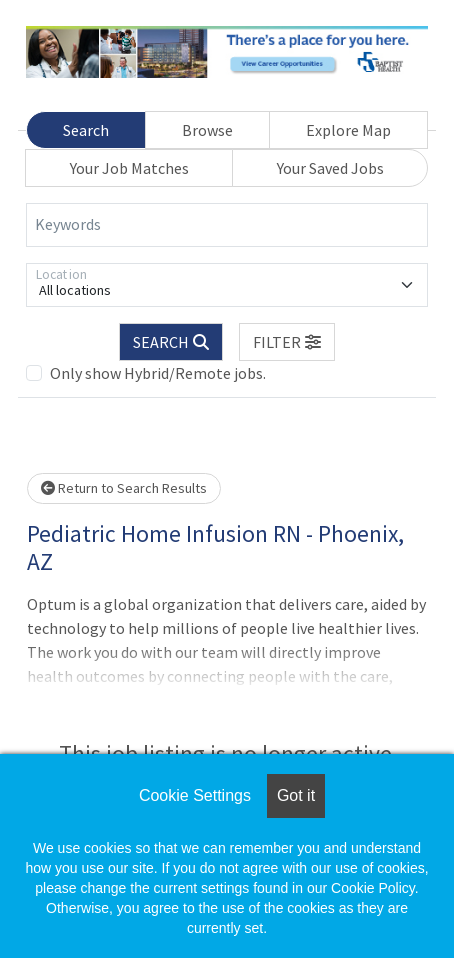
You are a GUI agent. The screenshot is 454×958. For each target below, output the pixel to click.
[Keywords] (227, 225)
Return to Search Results (124, 488)
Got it (296, 795)
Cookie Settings (195, 795)
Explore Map (348, 130)
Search (86, 130)
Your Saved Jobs (330, 168)
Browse (207, 130)
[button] (287, 342)
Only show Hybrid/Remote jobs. (158, 373)
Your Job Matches (129, 168)
